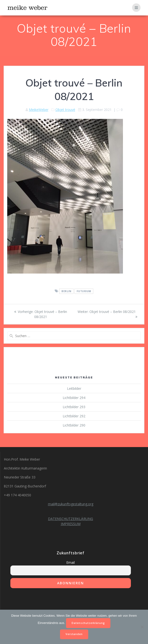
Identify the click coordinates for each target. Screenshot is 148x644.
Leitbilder (74, 388)
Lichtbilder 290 (74, 425)
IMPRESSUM (71, 524)
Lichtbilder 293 (74, 407)
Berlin (66, 291)
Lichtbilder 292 (74, 416)
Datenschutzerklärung (88, 623)
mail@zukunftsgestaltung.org (71, 504)
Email (71, 562)
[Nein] (142, 627)
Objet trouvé (65, 110)
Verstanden (74, 634)
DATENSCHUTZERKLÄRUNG (71, 519)
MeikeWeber (39, 110)
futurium (84, 291)
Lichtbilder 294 (74, 398)
